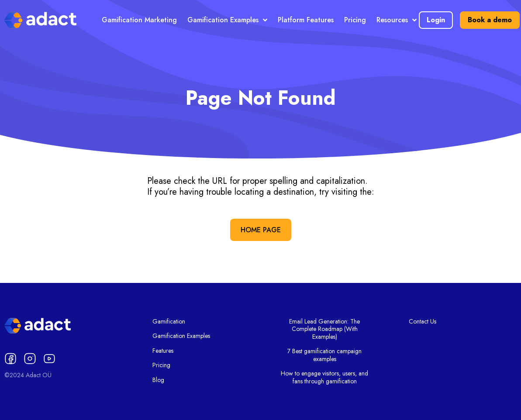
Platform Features (306, 20)
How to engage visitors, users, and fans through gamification (324, 377)
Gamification (169, 322)
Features (163, 351)
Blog (158, 380)
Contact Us (423, 322)
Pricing (355, 20)
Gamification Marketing (139, 20)
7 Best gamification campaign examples (324, 355)
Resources (397, 20)
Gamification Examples (227, 20)
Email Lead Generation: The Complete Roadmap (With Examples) (324, 329)
